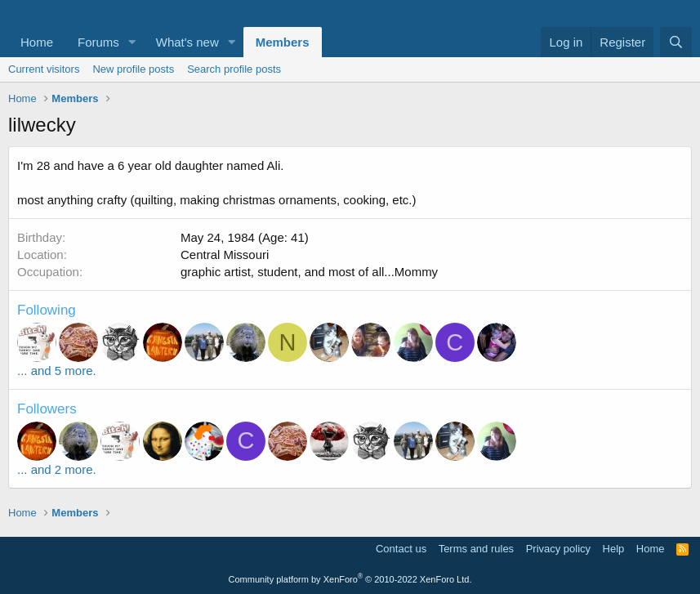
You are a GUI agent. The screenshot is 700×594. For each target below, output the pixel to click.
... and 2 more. (57, 469)
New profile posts (133, 69)
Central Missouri (225, 255)
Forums (98, 42)
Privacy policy (558, 549)
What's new (187, 42)
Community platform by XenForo (350, 579)
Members (283, 42)
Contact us (401, 549)
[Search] (676, 42)
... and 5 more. (57, 371)
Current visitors (44, 69)
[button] (132, 42)
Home (37, 42)
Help (614, 549)
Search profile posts (234, 69)
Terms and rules (476, 549)
